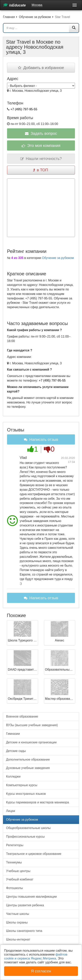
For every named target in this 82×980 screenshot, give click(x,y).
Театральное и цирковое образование (34, 854)
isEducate (14, 5)
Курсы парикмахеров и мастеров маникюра (37, 802)
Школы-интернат (18, 939)
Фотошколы (14, 888)
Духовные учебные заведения (28, 768)
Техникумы (14, 862)
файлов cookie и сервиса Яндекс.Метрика (36, 956)
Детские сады (16, 751)
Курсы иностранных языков (26, 794)
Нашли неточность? (41, 159)
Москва (37, 5)
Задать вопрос (41, 133)
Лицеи (11, 811)
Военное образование (22, 716)
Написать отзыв (41, 439)
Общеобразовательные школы (28, 828)
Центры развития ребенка (25, 905)
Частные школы (18, 914)
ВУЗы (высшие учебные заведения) (32, 725)
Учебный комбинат (20, 879)
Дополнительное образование (28, 759)
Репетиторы (15, 845)
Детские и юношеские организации (31, 742)
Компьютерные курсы (22, 785)
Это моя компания (41, 146)
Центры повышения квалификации (31, 897)
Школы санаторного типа (24, 931)
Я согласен (41, 971)
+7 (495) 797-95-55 (24, 109)
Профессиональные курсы (25, 837)
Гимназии (13, 734)
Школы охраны (17, 922)
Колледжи (13, 777)
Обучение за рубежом (58, 258)
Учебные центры (18, 871)
